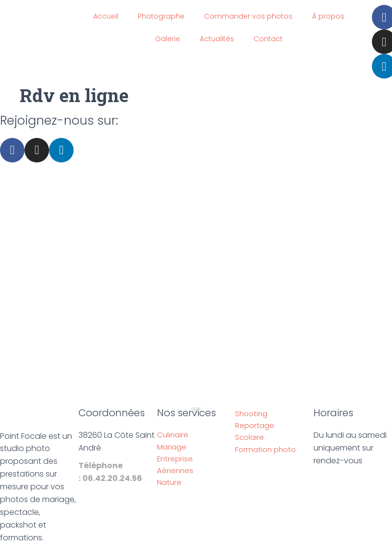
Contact (268, 39)
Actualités (217, 39)
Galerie (168, 39)
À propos (328, 16)
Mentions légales (149, 554)
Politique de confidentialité (236, 554)
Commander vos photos (248, 16)
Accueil (106, 16)
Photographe (161, 16)
